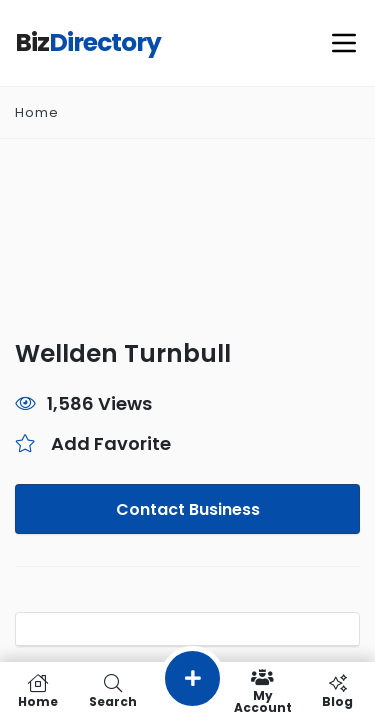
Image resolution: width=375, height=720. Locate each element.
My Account (262, 691)
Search (112, 691)
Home (37, 112)
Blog (337, 691)
